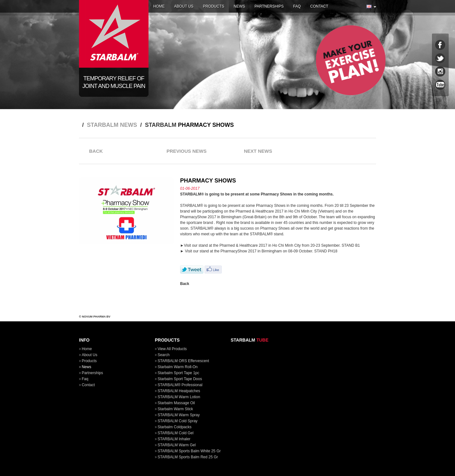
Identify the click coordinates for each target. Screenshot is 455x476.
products (213, 6)
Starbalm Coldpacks (175, 427)
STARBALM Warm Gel (177, 445)
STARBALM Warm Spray (179, 415)
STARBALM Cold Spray (178, 421)
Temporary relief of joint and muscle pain (114, 82)
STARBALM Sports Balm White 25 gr (189, 451)
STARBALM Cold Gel (176, 433)
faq (297, 6)
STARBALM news (112, 125)
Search (164, 355)
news (239, 6)
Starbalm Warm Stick (175, 409)
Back (185, 284)
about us (184, 6)
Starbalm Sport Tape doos (180, 379)
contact (319, 6)
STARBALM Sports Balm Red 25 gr (188, 457)
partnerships (269, 6)
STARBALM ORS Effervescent (183, 361)
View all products (172, 349)
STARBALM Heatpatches (179, 391)
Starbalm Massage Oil (176, 403)
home (159, 6)
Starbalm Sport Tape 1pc (179, 373)
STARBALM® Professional (180, 385)
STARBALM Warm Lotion (179, 397)
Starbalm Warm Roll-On (178, 367)
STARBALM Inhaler (174, 439)
